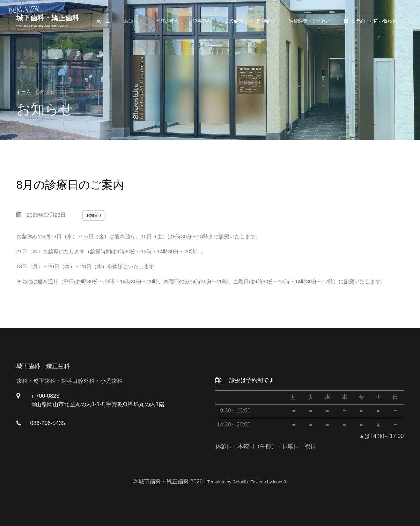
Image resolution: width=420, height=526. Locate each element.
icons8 (279, 482)
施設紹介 (234, 21)
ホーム (103, 21)
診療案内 (202, 21)
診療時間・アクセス (310, 21)
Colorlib (240, 482)
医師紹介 (266, 21)
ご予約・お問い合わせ (370, 21)
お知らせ (133, 21)
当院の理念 (167, 21)
